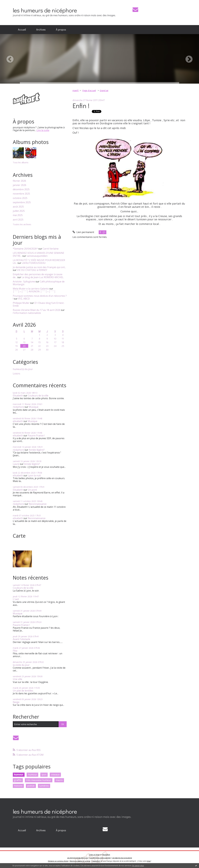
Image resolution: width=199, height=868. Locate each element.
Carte (19, 536)
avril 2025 (18, 220)
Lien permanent (83, 232)
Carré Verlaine (51, 249)
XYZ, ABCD (24, 299)
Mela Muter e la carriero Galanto (31, 289)
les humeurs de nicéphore (45, 10)
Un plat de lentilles (23, 691)
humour (32, 775)
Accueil (22, 29)
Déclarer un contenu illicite (58, 861)
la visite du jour (21, 665)
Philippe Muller (21, 303)
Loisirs (16, 374)
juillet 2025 (19, 211)
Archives (41, 29)
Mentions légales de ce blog (80, 861)
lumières (44, 786)
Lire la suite (43, 130)
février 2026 (19, 181)
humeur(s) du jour (23, 369)
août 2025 (18, 207)
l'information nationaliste (27, 313)
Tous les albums (21, 162)
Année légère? (37, 450)
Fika (15, 651)
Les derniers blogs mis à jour (78, 858)
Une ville (18, 679)
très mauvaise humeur (39, 780)
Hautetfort (106, 855)
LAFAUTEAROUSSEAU (34, 263)
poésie (31, 786)
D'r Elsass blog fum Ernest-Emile (39, 304)
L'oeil (16, 599)
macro (59, 780)
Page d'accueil (89, 90)
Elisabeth (18, 396)
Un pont (32, 490)
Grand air (104, 90)
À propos (61, 29)
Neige (16, 702)
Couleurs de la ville (38, 396)
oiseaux (55, 775)
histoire (18, 786)
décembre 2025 (21, 189)
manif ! (76, 90)
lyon (44, 775)
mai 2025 (18, 215)
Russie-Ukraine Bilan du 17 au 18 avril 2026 (37, 310)
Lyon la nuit (34, 475)
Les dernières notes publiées (100, 858)
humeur (19, 775)
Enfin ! (81, 106)
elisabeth (18, 421)
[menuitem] (22, 30)
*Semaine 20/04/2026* (25, 249)
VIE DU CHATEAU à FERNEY (32, 270)
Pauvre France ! (36, 435)
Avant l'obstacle (21, 639)
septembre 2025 (22, 202)
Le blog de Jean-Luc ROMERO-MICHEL (43, 277)
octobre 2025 (20, 198)
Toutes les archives (22, 225)
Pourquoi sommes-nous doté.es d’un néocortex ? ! (40, 297)
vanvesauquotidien (37, 256)
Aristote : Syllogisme (24, 282)
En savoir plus (138, 866)
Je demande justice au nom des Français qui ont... (39, 267)
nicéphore (18, 407)
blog (149, 861)
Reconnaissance (38, 504)
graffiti (18, 780)
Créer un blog (94, 855)
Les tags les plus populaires (122, 858)
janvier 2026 (19, 185)
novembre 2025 (21, 194)
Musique (34, 407)
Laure (16, 464)
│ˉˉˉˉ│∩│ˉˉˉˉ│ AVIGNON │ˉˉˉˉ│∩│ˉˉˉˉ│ (34, 291)
